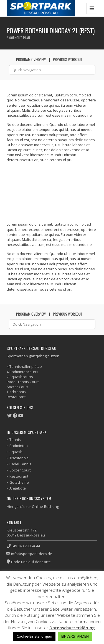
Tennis (15, 440)
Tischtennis (19, 458)
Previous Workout (68, 59)
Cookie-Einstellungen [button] (34, 636)
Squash (16, 452)
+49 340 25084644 (26, 546)
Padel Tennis (20, 464)
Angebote (18, 488)
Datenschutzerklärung (72, 628)
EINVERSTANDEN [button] (75, 636)
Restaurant (19, 476)
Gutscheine (19, 482)
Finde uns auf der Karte (31, 562)
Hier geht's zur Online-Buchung (33, 506)
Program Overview (31, 59)
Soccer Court (20, 470)
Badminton (19, 446)
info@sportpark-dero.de (32, 554)
